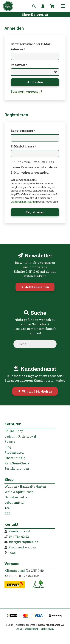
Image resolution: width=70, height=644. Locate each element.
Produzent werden (22, 547)
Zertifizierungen (17, 468)
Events (10, 442)
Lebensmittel (14, 502)
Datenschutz (32, 629)
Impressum (47, 629)
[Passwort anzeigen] (55, 72)
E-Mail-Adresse (33, 146)
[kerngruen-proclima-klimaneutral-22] (38, 585)
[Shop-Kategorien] (35, 14)
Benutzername (32, 130)
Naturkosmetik (16, 497)
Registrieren (35, 212)
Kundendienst (19, 531)
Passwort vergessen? (26, 91)
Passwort (28, 65)
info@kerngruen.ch (24, 542)
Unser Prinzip (15, 458)
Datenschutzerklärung (24, 202)
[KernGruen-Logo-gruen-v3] (8, 6)
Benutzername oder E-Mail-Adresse (32, 47)
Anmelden (35, 82)
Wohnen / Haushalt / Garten (25, 486)
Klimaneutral (15, 571)
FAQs (12, 553)
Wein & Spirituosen (19, 492)
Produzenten (14, 452)
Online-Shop (14, 431)
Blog (8, 447)
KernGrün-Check (17, 463)
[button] (63, 6)
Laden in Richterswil (20, 436)
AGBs (19, 629)
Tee (7, 508)
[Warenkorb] (52, 6)
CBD (7, 513)
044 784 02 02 (19, 537)
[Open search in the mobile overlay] (34, 6)
